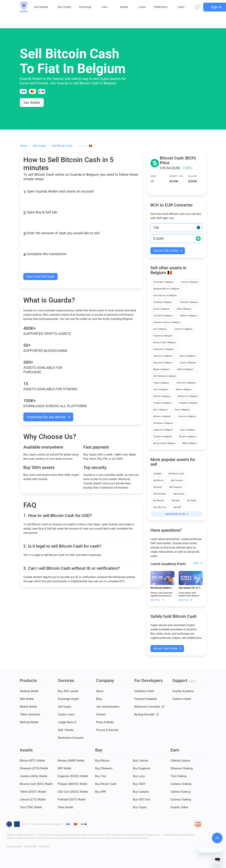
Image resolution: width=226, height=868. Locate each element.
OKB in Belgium (184, 309)
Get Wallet (32, 103)
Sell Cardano (177, 480)
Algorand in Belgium (163, 363)
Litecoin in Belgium (187, 416)
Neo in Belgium (160, 410)
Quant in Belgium (161, 309)
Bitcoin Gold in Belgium (164, 443)
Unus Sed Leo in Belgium (165, 295)
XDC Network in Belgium (165, 376)
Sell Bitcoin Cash (176, 474)
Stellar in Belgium (185, 369)
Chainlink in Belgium (163, 336)
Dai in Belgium (160, 329)
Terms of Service (14, 846)
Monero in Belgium (162, 416)
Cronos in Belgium (190, 282)
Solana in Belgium (162, 396)
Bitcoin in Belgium (188, 437)
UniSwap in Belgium (163, 302)
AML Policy (44, 846)
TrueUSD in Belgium (189, 302)
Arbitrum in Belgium (163, 356)
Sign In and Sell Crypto (40, 276)
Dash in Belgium (188, 430)
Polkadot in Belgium (188, 403)
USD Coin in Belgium (186, 383)
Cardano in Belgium (163, 437)
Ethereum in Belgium (163, 423)
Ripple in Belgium (161, 369)
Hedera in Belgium (188, 316)
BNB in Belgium (190, 443)
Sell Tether (192, 501)
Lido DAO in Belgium (163, 316)
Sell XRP (177, 507)
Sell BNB (157, 474)
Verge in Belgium (161, 383)
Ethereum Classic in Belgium (167, 322)
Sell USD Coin (160, 507)
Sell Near (176, 501)
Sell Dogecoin (176, 487)
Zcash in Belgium (188, 363)
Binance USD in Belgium (165, 342)
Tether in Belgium (184, 390)
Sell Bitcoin (158, 480)
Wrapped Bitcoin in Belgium (166, 289)
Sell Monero (159, 501)
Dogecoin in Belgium (163, 430)
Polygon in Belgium (163, 403)
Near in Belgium (182, 410)
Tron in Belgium (161, 390)
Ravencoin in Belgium (188, 396)
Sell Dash (158, 487)
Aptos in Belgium (188, 356)
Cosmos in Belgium (183, 329)
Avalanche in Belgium (164, 349)
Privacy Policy (31, 846)
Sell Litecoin (179, 494)
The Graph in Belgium (163, 282)
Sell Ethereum (160, 494)
